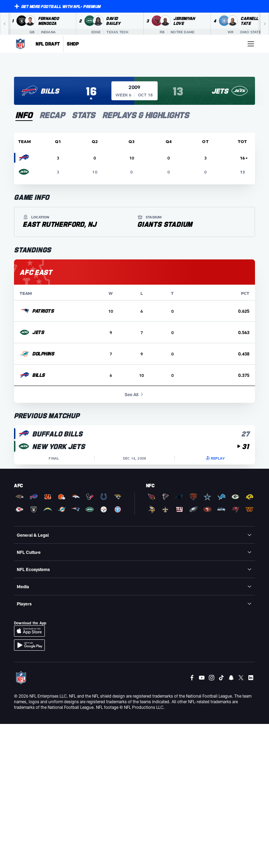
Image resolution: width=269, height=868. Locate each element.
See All (135, 394)
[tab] (24, 115)
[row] (134, 311)
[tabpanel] (134, 299)
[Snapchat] (231, 678)
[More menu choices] (251, 44)
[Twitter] (241, 678)
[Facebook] (192, 678)
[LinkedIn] (251, 678)
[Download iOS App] (29, 631)
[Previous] (4, 24)
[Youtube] (202, 678)
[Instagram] (212, 678)
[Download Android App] (29, 645)
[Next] (265, 24)
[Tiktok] (221, 678)
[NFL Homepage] (20, 44)
